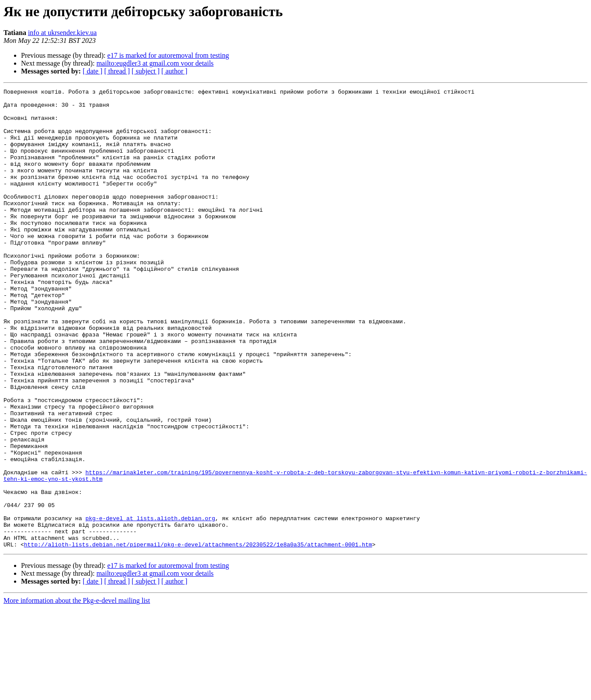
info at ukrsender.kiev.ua (62, 33)
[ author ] (175, 71)
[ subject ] (146, 71)
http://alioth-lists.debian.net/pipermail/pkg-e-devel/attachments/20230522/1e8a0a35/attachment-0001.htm (198, 636)
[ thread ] (117, 71)
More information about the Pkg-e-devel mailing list (77, 692)
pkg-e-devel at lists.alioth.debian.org (150, 605)
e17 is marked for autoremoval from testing (168, 55)
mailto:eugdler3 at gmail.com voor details (155, 63)
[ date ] (93, 71)
